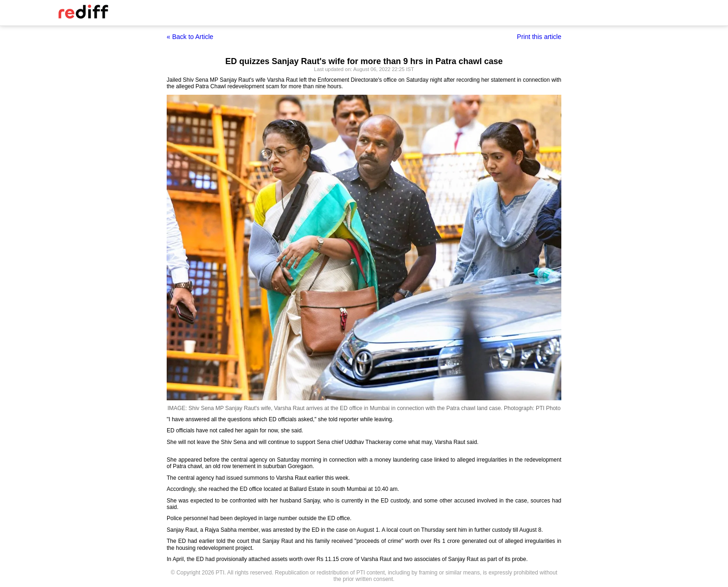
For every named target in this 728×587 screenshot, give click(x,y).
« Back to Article (190, 37)
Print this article (539, 37)
